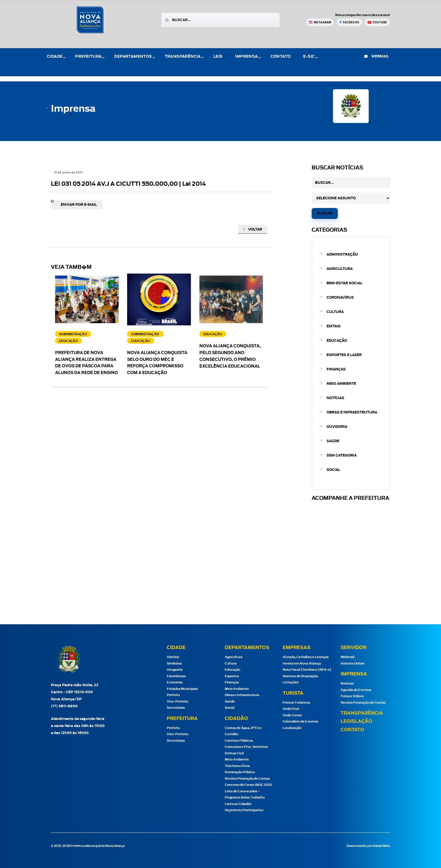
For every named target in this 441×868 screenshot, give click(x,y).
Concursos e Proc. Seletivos (246, 747)
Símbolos (174, 664)
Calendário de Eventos (300, 722)
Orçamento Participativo (244, 810)
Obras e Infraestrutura (352, 412)
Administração (342, 254)
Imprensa (246, 57)
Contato (281, 57)
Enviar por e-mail (79, 205)
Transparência (183, 57)
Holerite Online (353, 664)
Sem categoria (342, 455)
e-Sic (309, 57)
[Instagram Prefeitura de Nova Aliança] (320, 22)
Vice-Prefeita (177, 702)
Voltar (253, 229)
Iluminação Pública (240, 772)
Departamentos (133, 57)
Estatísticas (176, 676)
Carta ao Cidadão (238, 804)
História (173, 657)
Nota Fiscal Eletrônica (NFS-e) (307, 670)
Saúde (333, 441)
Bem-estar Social (344, 283)
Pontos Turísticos (296, 703)
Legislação (356, 721)
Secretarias (176, 708)
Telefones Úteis (237, 766)
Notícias (335, 398)
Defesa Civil (234, 753)
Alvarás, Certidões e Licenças (306, 657)
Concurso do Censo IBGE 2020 (248, 785)
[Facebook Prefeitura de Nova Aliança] (349, 22)
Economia (175, 682)
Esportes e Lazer (344, 355)
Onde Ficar (291, 709)
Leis (218, 57)
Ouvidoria (337, 427)
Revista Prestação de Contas (247, 779)
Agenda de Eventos (356, 690)
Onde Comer (292, 715)
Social (333, 470)
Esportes (232, 676)
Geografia (175, 670)
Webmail (348, 657)
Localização (292, 728)
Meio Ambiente (341, 384)
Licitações (291, 682)
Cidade (55, 57)
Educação (337, 341)
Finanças (336, 369)
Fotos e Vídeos (352, 696)
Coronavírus (340, 297)
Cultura (335, 312)
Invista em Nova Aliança (302, 664)
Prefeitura (88, 57)
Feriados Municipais (182, 689)
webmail (376, 56)
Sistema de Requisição (300, 676)
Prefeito (173, 695)
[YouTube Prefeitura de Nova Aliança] (377, 22)
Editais (334, 326)
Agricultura (340, 269)
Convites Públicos (239, 741)
